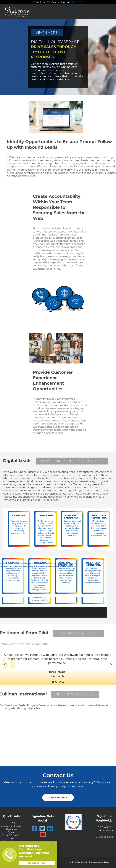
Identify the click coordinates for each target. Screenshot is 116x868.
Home (12, 823)
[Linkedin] (50, 829)
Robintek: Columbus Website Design (95, 862)
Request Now (37, 863)
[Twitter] (42, 829)
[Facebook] (34, 829)
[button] (5, 665)
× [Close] (55, 843)
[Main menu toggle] (107, 12)
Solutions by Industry (12, 826)
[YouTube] (43, 835)
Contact (12, 832)
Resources (12, 829)
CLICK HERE (76, 2)
